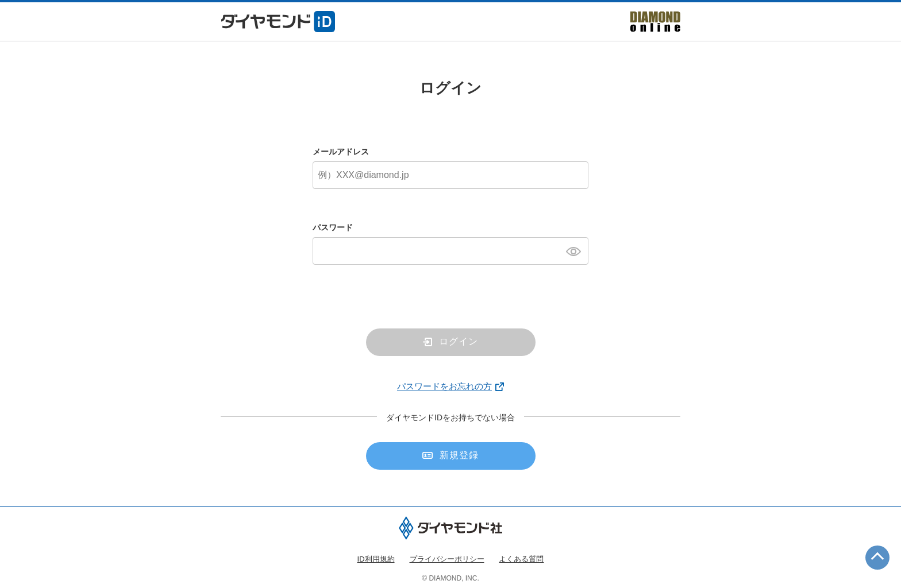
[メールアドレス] (450, 175)
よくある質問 (521, 559)
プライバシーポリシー (447, 559)
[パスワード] (450, 251)
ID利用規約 (376, 559)
